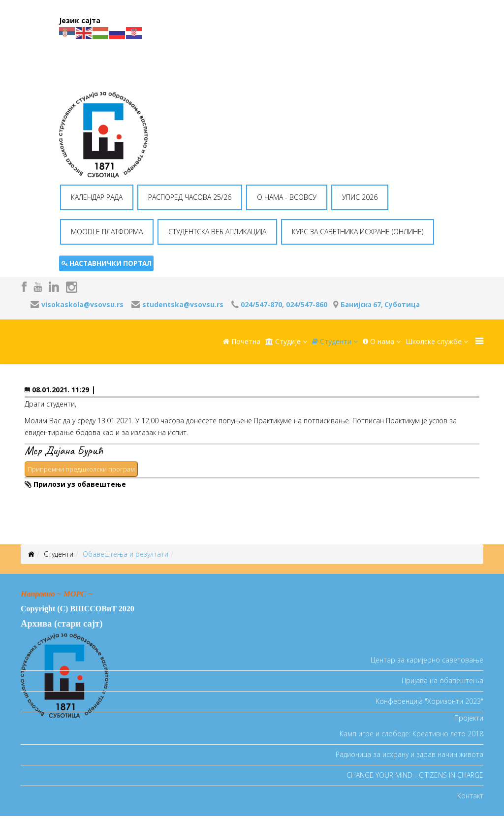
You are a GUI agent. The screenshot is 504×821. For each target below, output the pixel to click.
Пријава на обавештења (442, 680)
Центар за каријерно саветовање (427, 660)
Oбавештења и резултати (126, 554)
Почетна (242, 341)
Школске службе (434, 341)
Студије (283, 341)
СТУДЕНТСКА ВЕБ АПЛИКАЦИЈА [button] (217, 232)
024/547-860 (307, 304)
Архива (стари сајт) (62, 623)
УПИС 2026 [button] (360, 197)
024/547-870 (261, 304)
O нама (378, 341)
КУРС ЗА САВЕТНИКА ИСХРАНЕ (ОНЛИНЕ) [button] (358, 232)
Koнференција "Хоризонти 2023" (429, 701)
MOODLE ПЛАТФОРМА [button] (107, 232)
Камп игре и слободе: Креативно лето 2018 (411, 734)
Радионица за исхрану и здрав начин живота (409, 754)
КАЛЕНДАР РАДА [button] (97, 197)
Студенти (332, 341)
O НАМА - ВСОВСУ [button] (287, 197)
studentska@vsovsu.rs (183, 304)
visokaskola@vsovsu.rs (82, 304)
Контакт (470, 796)
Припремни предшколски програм (81, 469)
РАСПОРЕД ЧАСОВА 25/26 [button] (190, 197)
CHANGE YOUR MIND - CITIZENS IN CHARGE (415, 775)
